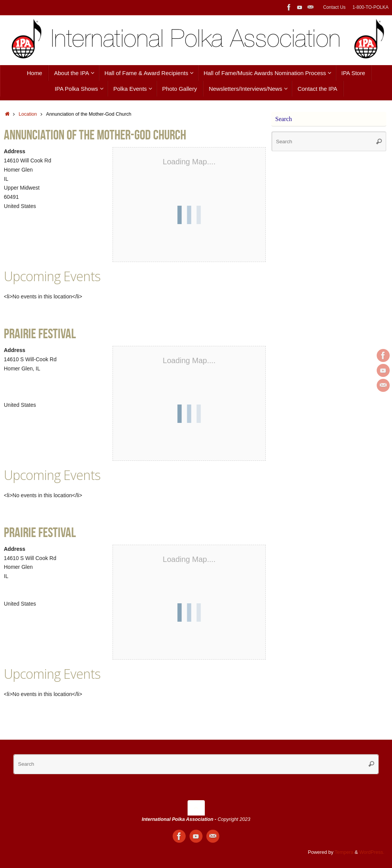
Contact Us (334, 7)
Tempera (344, 852)
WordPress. (372, 852)
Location (28, 114)
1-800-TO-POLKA (371, 7)
